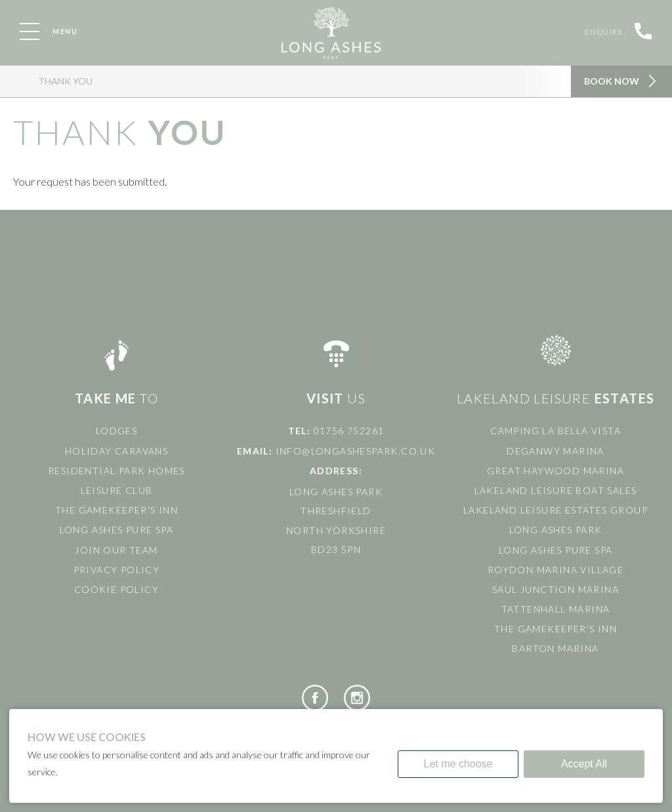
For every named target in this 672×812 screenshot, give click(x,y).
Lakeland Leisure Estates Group (556, 510)
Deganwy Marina (556, 451)
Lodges (116, 431)
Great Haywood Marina (556, 471)
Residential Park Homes (116, 471)
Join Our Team (116, 550)
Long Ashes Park (556, 530)
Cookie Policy (116, 589)
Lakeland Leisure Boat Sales (556, 490)
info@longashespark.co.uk (356, 451)
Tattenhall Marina (556, 609)
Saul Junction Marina (556, 589)
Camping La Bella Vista (556, 431)
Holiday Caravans (116, 451)
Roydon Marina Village (556, 570)
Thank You (65, 81)
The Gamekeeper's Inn (116, 510)
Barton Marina (555, 648)
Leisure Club (117, 490)
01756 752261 (349, 431)
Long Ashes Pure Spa (117, 530)
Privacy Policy (117, 570)
